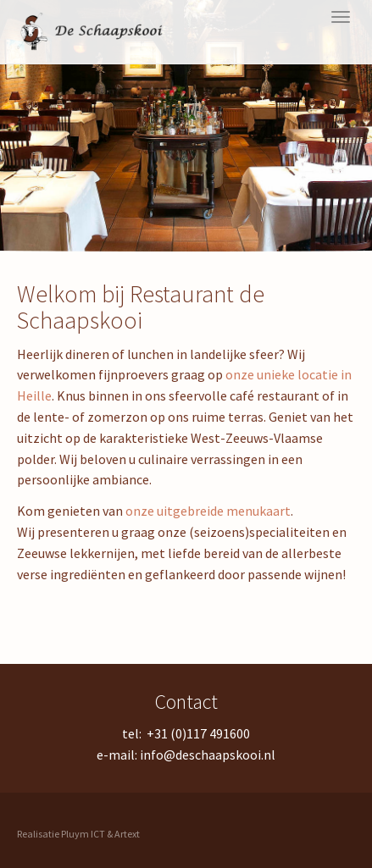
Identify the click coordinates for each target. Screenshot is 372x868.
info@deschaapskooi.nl (208, 755)
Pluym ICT (83, 834)
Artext (127, 834)
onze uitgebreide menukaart (208, 511)
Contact (186, 702)
